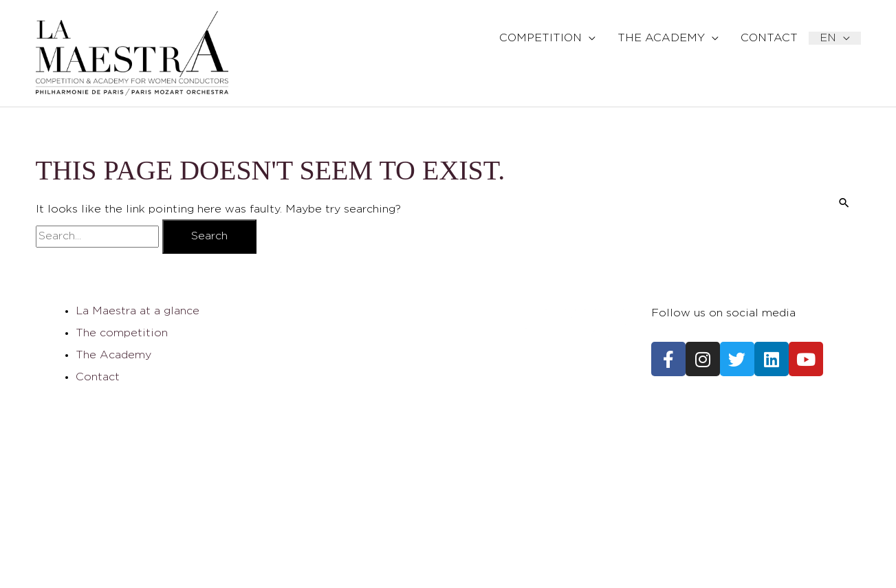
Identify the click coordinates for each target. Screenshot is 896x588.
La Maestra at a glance (138, 311)
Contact (98, 377)
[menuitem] (835, 38)
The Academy (113, 355)
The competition (122, 333)
